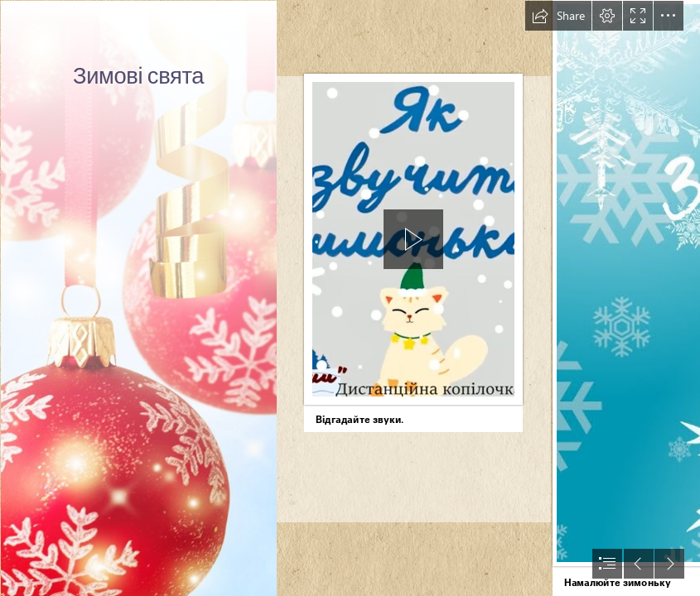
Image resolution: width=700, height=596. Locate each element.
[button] (558, 16)
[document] (350, 298)
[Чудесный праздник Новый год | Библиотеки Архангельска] (138, 298)
